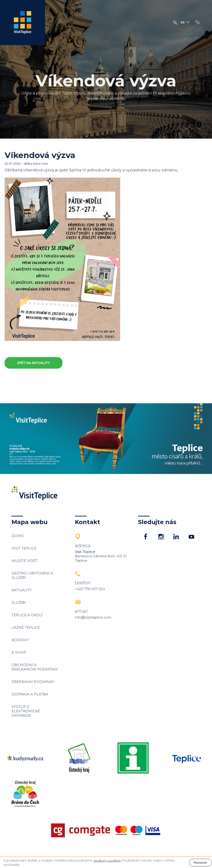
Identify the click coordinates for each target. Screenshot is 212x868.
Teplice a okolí (27, 615)
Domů (18, 536)
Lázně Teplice (26, 627)
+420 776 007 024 (90, 589)
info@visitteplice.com (93, 617)
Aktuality (22, 590)
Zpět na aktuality (34, 363)
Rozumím (200, 863)
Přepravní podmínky (33, 682)
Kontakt (20, 640)
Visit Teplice (24, 548)
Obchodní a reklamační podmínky (35, 667)
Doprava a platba (30, 694)
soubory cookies (107, 860)
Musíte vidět (25, 561)
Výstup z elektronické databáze (26, 711)
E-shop (19, 652)
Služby (19, 602)
